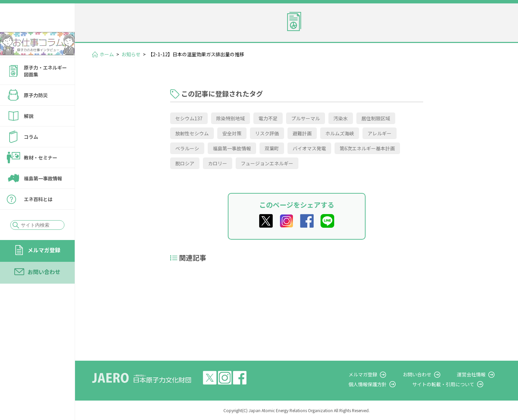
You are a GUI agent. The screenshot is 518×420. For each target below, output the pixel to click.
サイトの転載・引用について (456, 384)
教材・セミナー (41, 176)
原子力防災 (36, 114)
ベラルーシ (187, 148)
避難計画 (302, 133)
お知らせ (131, 54)
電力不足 (268, 118)
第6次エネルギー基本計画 (367, 148)
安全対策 (232, 133)
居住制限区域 (376, 118)
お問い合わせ (44, 290)
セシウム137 (189, 118)
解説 (29, 134)
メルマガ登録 (44, 268)
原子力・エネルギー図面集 (45, 89)
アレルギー (380, 133)
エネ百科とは (38, 217)
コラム (31, 155)
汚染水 (341, 118)
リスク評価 (267, 133)
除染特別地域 (231, 118)
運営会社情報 (478, 374)
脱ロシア (185, 163)
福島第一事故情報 (43, 197)
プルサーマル (306, 118)
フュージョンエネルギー (267, 163)
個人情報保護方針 (387, 384)
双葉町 (272, 148)
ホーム (107, 54)
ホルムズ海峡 (340, 133)
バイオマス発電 (309, 148)
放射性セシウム (192, 133)
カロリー (218, 163)
